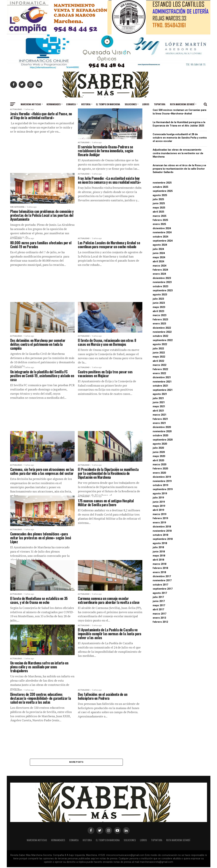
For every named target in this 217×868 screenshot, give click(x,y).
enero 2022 (159, 373)
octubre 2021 (160, 386)
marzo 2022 (159, 365)
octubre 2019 (160, 485)
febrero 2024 (160, 270)
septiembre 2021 (163, 390)
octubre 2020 (160, 436)
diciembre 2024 (162, 228)
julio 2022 (158, 349)
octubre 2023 (160, 286)
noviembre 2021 (162, 382)
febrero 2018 (160, 568)
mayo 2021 (159, 406)
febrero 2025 (160, 220)
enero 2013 (159, 618)
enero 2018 (159, 572)
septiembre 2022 (163, 340)
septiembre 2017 (163, 589)
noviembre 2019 (162, 481)
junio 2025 (159, 203)
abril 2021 (158, 411)
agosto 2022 (160, 344)
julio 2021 (158, 398)
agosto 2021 (160, 394)
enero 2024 (159, 274)
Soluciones (131, 104)
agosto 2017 (160, 593)
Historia (86, 104)
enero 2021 (159, 423)
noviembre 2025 (162, 183)
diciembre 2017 (162, 576)
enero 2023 (159, 324)
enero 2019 (159, 523)
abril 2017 (158, 610)
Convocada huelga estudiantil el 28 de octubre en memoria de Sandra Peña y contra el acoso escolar (180, 138)
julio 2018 (158, 547)
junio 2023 (159, 303)
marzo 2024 (159, 266)
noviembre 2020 (162, 431)
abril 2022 (158, 361)
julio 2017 (158, 597)
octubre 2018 (160, 535)
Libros (146, 104)
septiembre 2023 (163, 291)
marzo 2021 (159, 415)
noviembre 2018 (162, 531)
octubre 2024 (160, 237)
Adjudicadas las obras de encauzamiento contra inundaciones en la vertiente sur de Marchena (178, 153)
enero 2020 (159, 473)
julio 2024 (158, 249)
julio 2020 (158, 448)
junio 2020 (159, 452)
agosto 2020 (160, 444)
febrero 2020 (160, 469)
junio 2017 (159, 601)
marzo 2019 (159, 514)
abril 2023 (158, 311)
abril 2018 (158, 560)
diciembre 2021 (162, 377)
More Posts (76, 762)
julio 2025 (158, 199)
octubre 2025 (160, 187)
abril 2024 (158, 262)
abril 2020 (158, 460)
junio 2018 (159, 552)
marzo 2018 (159, 564)
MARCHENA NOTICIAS (31, 104)
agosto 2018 (160, 543)
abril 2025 (158, 212)
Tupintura (160, 104)
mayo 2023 (159, 307)
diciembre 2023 (162, 278)
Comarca (71, 104)
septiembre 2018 (163, 539)
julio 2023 (158, 299)
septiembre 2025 (163, 191)
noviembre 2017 (162, 581)
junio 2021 (159, 402)
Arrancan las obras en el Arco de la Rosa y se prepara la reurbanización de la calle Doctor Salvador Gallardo (179, 169)
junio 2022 (159, 353)
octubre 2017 (160, 585)
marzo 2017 (159, 614)
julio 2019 (158, 498)
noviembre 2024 (162, 232)
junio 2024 (159, 253)
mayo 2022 (159, 357)
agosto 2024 (160, 245)
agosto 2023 (160, 295)
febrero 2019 (160, 518)
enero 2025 (159, 224)
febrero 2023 (160, 320)
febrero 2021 (160, 419)
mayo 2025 (159, 208)
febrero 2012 (160, 622)
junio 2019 (159, 502)
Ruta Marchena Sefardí (182, 104)
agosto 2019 (160, 494)
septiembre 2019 (163, 489)
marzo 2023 (159, 315)
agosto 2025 (160, 195)
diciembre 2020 (162, 427)
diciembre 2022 (162, 328)
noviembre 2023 (162, 282)
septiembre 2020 (163, 440)
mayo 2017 (159, 605)
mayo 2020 (159, 456)
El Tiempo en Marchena (108, 104)
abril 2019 (158, 510)
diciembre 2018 (162, 527)
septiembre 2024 (163, 241)
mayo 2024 (159, 257)
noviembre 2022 (162, 332)
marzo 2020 (159, 465)
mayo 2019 (159, 506)
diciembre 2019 (162, 477)
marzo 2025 (159, 216)
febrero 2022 (160, 369)
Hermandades (54, 104)
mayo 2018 (159, 556)
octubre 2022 (160, 336)
